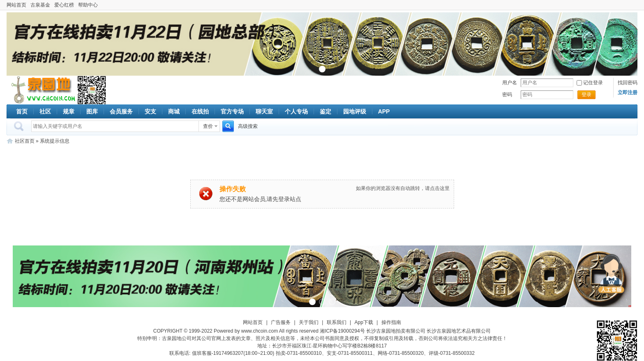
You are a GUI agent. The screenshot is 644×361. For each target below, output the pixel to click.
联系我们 (337, 322)
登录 (586, 95)
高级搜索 (248, 126)
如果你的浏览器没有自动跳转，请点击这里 (403, 188)
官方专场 (232, 111)
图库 (92, 111)
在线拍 (200, 111)
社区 (45, 111)
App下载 (364, 322)
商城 (174, 111)
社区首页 (25, 141)
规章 (69, 111)
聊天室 (264, 111)
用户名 (510, 83)
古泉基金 (40, 5)
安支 (150, 111)
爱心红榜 (64, 5)
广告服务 (281, 322)
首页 (22, 111)
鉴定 (325, 111)
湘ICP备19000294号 (342, 331)
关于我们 (309, 322)
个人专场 (296, 111)
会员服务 (121, 111)
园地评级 (355, 111)
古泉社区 (42, 90)
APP (384, 111)
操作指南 (391, 322)
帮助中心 (88, 5)
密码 (507, 95)
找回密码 (628, 83)
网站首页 (16, 5)
